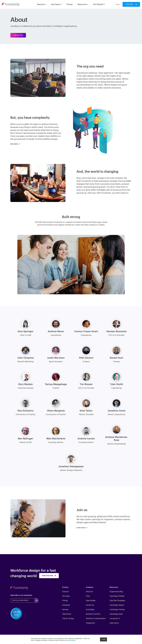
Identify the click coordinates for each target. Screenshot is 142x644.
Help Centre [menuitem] (67, 614)
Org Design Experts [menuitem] (117, 605)
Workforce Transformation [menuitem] (96, 619)
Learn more (81, 528)
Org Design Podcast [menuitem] (117, 596)
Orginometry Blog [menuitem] (116, 592)
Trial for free (18, 35)
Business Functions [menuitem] (93, 614)
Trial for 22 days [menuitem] (68, 619)
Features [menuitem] (65, 592)
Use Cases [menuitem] (66, 596)
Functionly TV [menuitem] (115, 619)
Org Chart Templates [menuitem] (117, 601)
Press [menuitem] (88, 596)
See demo (14, 144)
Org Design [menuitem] (90, 610)
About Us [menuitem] (89, 592)
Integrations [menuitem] (90, 623)
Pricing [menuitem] (65, 601)
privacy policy (71, 640)
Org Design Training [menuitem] (117, 610)
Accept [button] (103, 639)
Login (117, 4)
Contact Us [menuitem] (90, 605)
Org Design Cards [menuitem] (116, 614)
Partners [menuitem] (65, 610)
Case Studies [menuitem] (91, 601)
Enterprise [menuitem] (66, 605)
